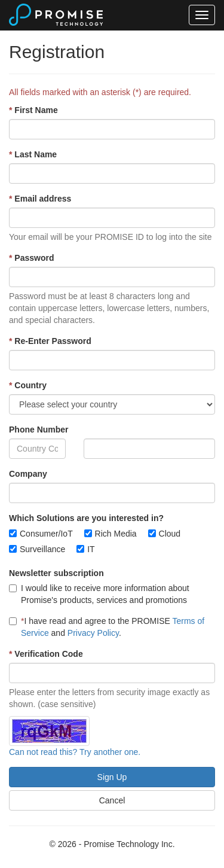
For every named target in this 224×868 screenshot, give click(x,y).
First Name (33, 110)
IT (91, 549)
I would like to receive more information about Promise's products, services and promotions (99, 594)
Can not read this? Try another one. (75, 752)
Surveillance (42, 549)
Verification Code (46, 654)
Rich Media (116, 534)
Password (31, 258)
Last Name (33, 154)
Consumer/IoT (46, 534)
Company (28, 474)
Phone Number (39, 430)
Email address (40, 199)
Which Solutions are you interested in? (86, 518)
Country (28, 385)
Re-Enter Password (50, 341)
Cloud (170, 534)
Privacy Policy (93, 633)
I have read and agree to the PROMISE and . (107, 627)
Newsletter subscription (56, 573)
